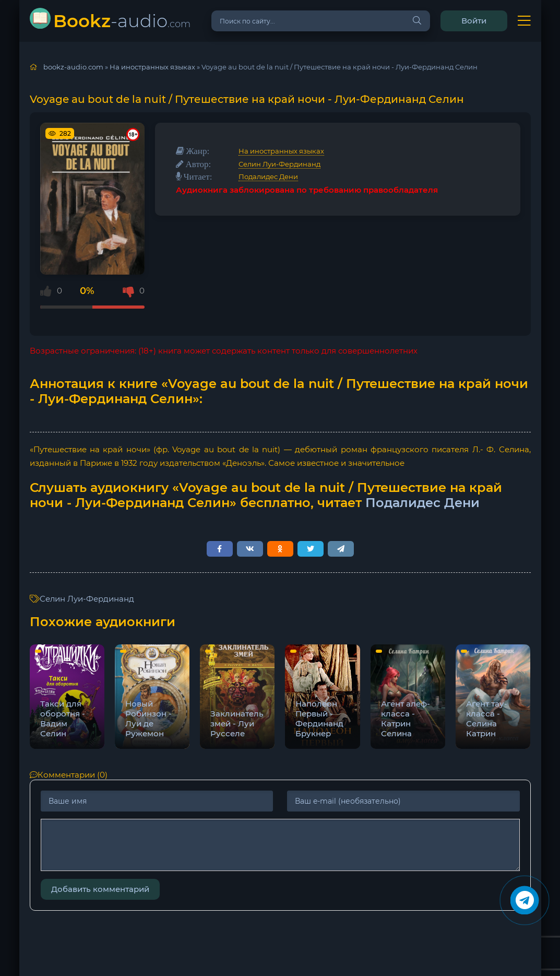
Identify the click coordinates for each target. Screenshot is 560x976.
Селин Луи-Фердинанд (279, 164)
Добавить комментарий (100, 889)
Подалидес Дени (268, 177)
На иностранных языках (281, 151)
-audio (122, 21)
